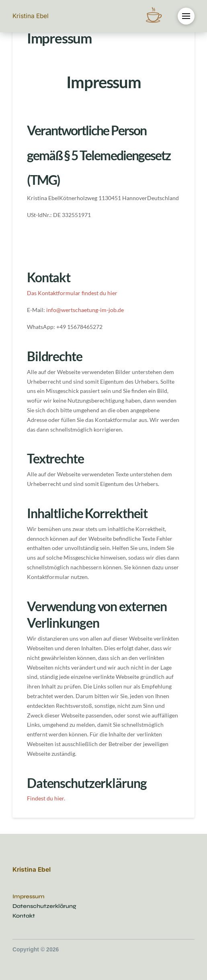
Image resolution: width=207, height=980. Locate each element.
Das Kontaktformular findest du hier (72, 293)
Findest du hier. (46, 798)
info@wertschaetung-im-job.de (85, 310)
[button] (186, 16)
